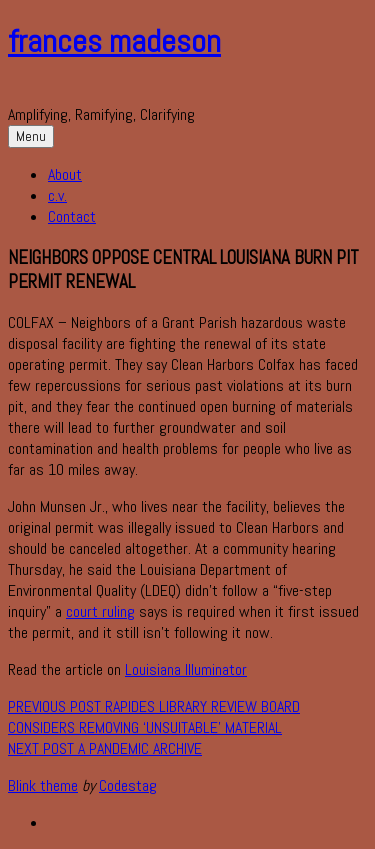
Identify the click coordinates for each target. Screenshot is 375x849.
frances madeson (114, 41)
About (65, 174)
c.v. (57, 195)
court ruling (100, 611)
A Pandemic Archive (105, 748)
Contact (72, 216)
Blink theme (43, 785)
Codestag (128, 785)
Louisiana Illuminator (186, 669)
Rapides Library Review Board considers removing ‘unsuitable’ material (154, 717)
